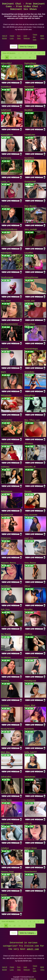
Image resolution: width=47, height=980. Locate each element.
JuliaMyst (5, 848)
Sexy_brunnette (31, 515)
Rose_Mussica (30, 206)
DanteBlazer (6, 586)
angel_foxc (29, 538)
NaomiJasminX (31, 871)
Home (14, 47)
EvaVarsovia (6, 158)
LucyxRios (29, 253)
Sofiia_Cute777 (31, 752)
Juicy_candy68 (31, 229)
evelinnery (5, 467)
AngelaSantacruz (31, 657)
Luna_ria (28, 823)
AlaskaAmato (30, 777)
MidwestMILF (6, 63)
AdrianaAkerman (31, 277)
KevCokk (5, 349)
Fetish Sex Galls (35, 37)
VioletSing (5, 681)
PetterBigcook (30, 681)
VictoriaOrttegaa (31, 349)
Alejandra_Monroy (8, 563)
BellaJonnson (7, 491)
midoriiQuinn (6, 253)
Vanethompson (7, 277)
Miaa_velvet (6, 301)
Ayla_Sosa (5, 609)
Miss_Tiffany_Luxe (32, 420)
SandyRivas (29, 158)
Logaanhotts (30, 800)
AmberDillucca (7, 823)
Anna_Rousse (30, 563)
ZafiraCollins (6, 777)
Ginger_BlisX (30, 705)
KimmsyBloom (7, 135)
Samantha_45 (30, 467)
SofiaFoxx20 (6, 110)
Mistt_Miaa (5, 752)
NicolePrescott (7, 515)
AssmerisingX (30, 181)
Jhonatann (29, 443)
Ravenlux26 (29, 87)
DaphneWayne (30, 63)
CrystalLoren (30, 135)
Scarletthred (6, 87)
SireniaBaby (29, 372)
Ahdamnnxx (6, 538)
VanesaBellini (7, 420)
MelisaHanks (6, 395)
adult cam (33, 949)
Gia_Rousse (6, 634)
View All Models (9, 53)
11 (20, 57)
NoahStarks (29, 729)
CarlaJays (5, 705)
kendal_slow (30, 301)
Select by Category (28, 47)
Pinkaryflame (30, 324)
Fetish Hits (32, 979)
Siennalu (28, 491)
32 (30, 57)
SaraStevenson (7, 443)
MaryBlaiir (29, 110)
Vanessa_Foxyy (7, 871)
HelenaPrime (30, 395)
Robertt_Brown (31, 848)
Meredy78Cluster (8, 729)
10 (15, 57)
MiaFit (3, 372)
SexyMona (5, 206)
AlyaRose (28, 634)
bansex (4, 895)
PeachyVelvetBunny (9, 229)
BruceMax (29, 609)
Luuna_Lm (5, 181)
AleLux (27, 586)
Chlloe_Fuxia (6, 800)
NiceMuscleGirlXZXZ (9, 324)
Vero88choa (6, 657)
